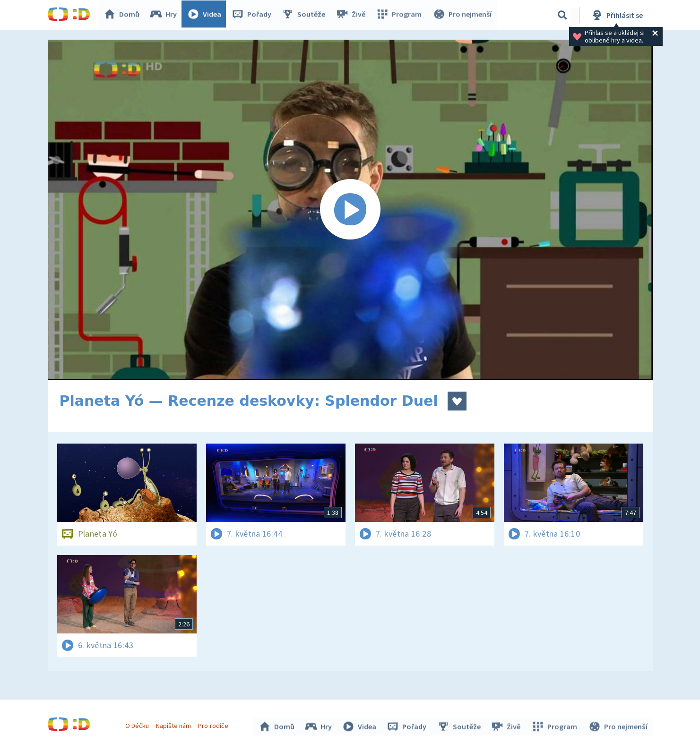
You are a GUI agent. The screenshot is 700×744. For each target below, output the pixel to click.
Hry (166, 15)
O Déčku (138, 724)
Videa (207, 15)
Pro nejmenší (463, 15)
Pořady (254, 15)
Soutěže (306, 15)
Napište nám (175, 724)
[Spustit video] (350, 210)
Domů (124, 15)
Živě (353, 15)
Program (400, 15)
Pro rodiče (214, 724)
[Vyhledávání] (562, 15)
